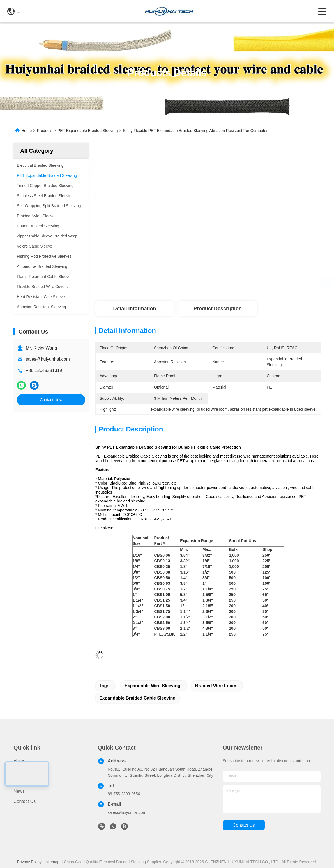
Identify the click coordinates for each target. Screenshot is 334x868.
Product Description (218, 309)
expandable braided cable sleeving (137, 698)
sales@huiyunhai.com (48, 359)
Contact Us (25, 801)
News (19, 791)
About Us (23, 781)
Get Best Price (255, 282)
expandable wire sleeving (152, 686)
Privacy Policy (29, 862)
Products (45, 131)
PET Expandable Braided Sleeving (88, 131)
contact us (244, 825)
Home (27, 131)
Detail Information (134, 309)
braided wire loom (216, 686)
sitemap (53, 862)
